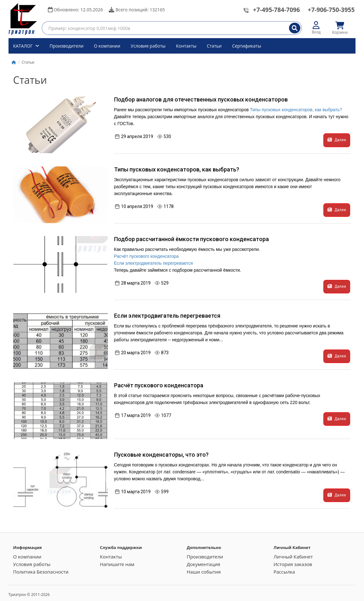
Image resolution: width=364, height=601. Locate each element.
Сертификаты (246, 46)
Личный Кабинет (293, 557)
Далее (337, 140)
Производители (66, 46)
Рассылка (284, 572)
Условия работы (148, 46)
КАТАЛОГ (24, 46)
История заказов (293, 564)
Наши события (204, 572)
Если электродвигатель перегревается (153, 263)
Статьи (214, 46)
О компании (107, 46)
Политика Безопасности (41, 572)
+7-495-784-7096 (277, 10)
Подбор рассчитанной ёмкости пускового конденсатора (191, 239)
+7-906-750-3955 (331, 10)
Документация (203, 564)
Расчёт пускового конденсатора (147, 256)
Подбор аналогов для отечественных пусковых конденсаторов (201, 99)
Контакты (186, 46)
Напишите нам (117, 564)
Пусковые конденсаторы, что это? (161, 455)
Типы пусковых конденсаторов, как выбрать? (296, 110)
